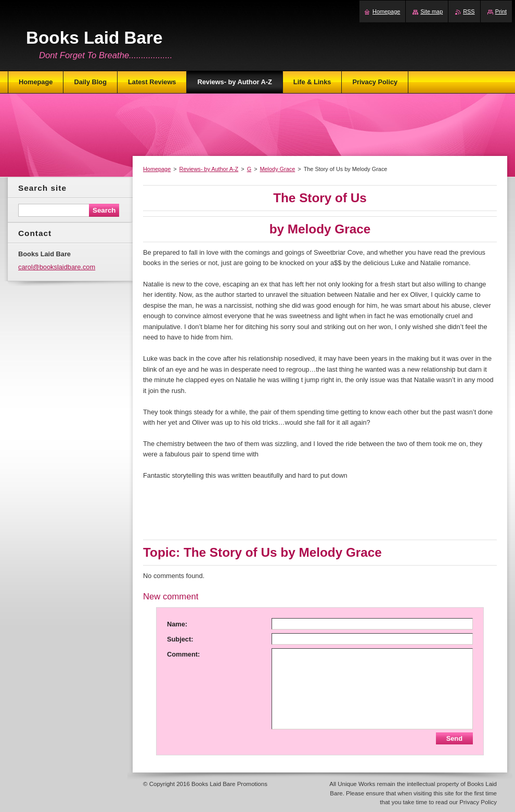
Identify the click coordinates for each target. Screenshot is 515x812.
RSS (469, 11)
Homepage (157, 169)
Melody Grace (278, 169)
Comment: (183, 654)
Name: (177, 624)
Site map (432, 11)
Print (501, 11)
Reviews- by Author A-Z (209, 169)
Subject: (180, 639)
